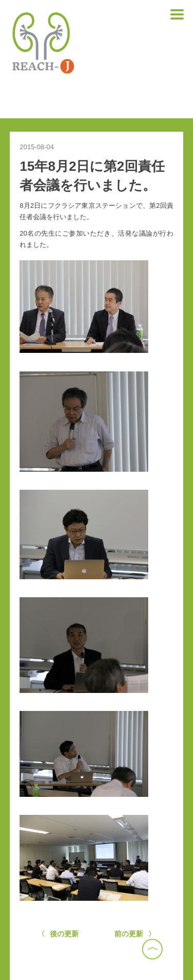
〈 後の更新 (58, 934)
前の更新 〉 (135, 934)
